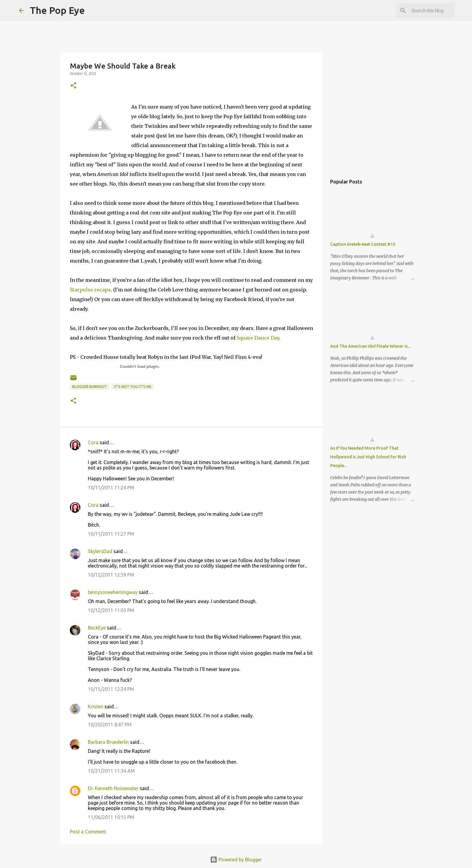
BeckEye (97, 628)
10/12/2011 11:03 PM (111, 610)
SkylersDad (100, 551)
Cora (93, 442)
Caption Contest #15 (363, 244)
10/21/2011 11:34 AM (111, 771)
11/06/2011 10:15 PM (111, 817)
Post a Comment (88, 832)
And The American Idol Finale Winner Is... (370, 346)
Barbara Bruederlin (108, 742)
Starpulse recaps (90, 290)
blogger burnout (90, 387)
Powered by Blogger (236, 860)
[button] (73, 86)
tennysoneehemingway (113, 592)
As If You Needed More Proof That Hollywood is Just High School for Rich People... (368, 457)
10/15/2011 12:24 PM (111, 689)
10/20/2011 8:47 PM (110, 725)
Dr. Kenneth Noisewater (113, 788)
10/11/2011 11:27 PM (111, 534)
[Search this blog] (423, 11)
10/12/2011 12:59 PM (111, 575)
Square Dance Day (258, 338)
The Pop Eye (57, 10)
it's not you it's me (133, 387)
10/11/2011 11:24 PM (111, 488)
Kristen (96, 706)
